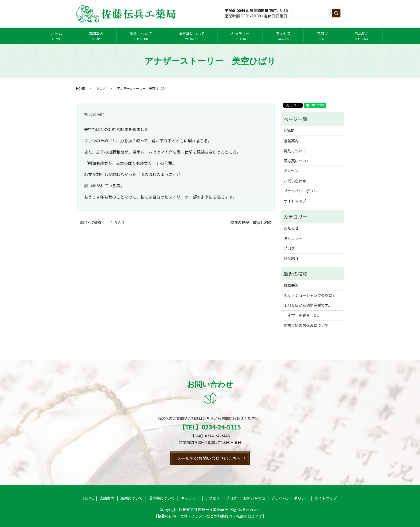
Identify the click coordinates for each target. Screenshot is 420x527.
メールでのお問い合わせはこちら (209, 458)
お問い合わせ (295, 181)
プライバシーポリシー (302, 191)
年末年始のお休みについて (306, 325)
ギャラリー (240, 36)
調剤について (141, 36)
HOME (80, 88)
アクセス (283, 36)
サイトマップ (295, 201)
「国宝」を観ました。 (302, 315)
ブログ (322, 36)
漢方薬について (192, 36)
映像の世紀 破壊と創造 (251, 223)
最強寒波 (291, 285)
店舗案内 (96, 36)
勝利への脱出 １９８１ (103, 223)
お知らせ (291, 228)
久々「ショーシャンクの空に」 (310, 295)
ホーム (57, 36)
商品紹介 (362, 36)
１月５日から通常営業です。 (308, 305)
